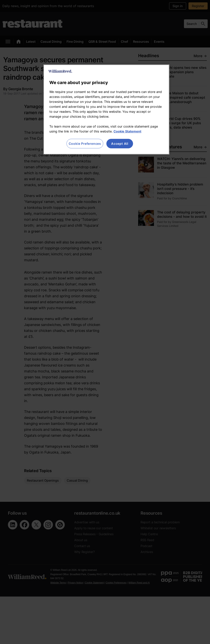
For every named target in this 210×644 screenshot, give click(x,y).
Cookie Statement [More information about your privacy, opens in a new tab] (127, 131)
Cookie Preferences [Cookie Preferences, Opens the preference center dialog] (85, 144)
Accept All (120, 144)
